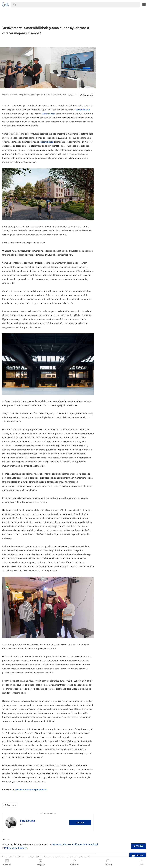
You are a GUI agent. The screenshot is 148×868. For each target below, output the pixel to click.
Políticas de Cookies (16, 848)
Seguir (80, 823)
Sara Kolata (27, 821)
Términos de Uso (61, 844)
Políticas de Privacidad (85, 844)
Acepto (138, 846)
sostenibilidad (83, 110)
